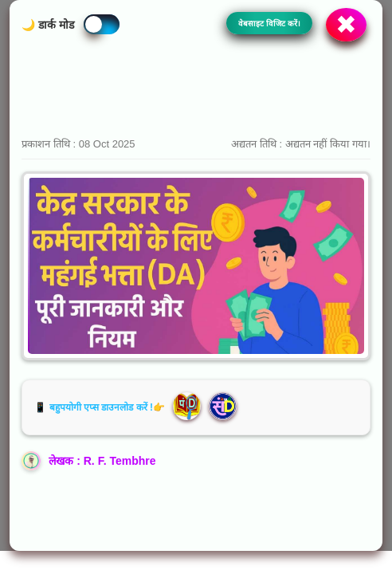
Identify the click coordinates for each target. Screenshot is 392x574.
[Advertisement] (196, 88)
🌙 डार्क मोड (48, 25)
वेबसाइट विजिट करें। (269, 24)
